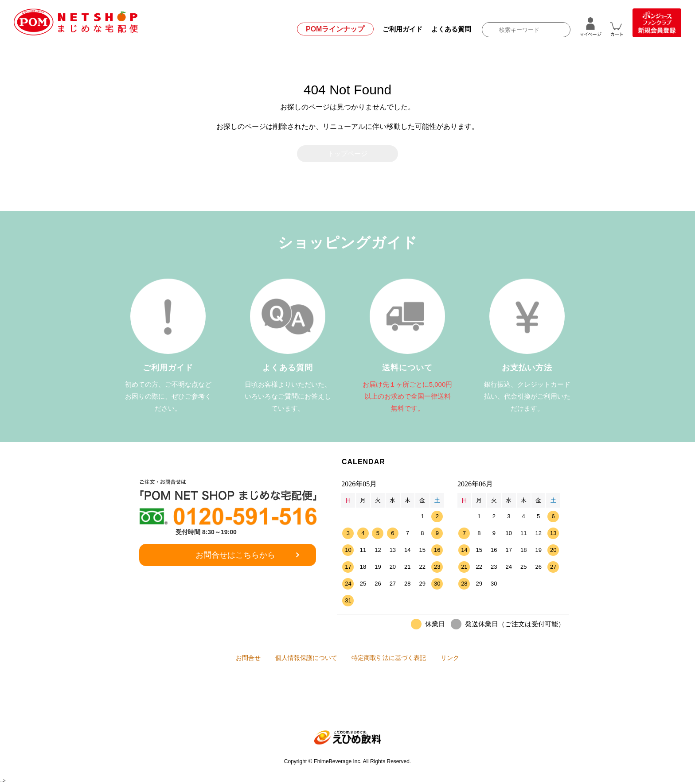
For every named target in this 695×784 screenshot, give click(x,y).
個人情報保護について (300, 659)
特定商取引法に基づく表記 (395, 659)
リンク (468, 659)
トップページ (347, 154)
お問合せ (230, 659)
